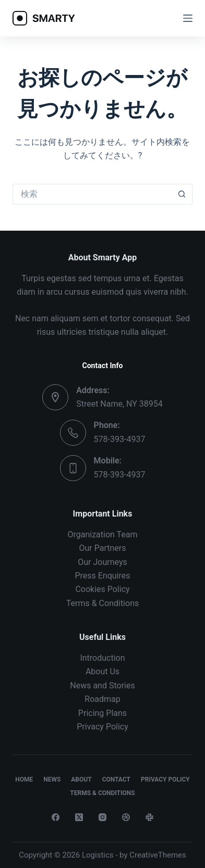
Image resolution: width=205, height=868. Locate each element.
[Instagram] (103, 817)
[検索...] (92, 194)
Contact (116, 779)
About (81, 779)
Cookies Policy (102, 589)
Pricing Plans (103, 713)
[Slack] (149, 817)
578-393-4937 (120, 439)
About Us (103, 671)
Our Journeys (102, 562)
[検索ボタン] (182, 194)
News (52, 779)
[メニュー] (188, 18)
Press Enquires (102, 576)
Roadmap (102, 699)
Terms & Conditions (103, 603)
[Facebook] (56, 817)
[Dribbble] (126, 817)
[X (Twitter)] (79, 817)
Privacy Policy (103, 727)
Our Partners (102, 548)
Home (24, 779)
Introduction (102, 658)
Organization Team (102, 534)
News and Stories (102, 685)
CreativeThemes (158, 855)
